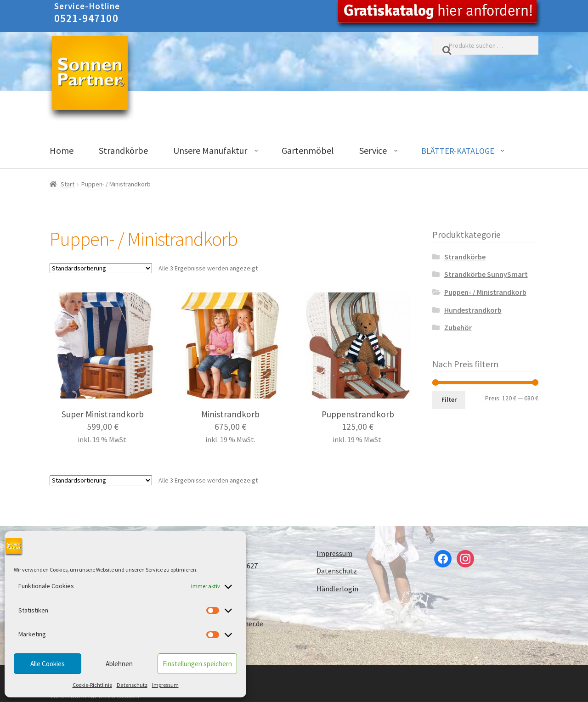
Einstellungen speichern (197, 664)
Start (68, 184)
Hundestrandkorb (473, 310)
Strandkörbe (465, 257)
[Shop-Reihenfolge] (101, 268)
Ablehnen (119, 664)
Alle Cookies (48, 664)
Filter (449, 399)
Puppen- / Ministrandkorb (485, 292)
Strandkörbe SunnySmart (486, 274)
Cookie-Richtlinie (92, 685)
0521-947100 (86, 18)
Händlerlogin (337, 589)
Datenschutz (132, 685)
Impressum (165, 685)
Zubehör (458, 327)
